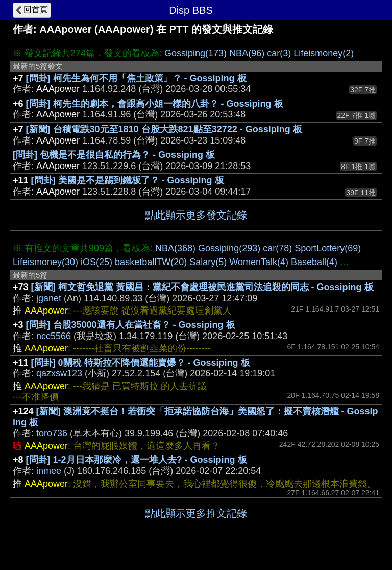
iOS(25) (96, 262)
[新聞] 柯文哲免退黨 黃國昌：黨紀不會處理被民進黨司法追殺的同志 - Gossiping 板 (202, 287)
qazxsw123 (59, 373)
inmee (49, 471)
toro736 (52, 433)
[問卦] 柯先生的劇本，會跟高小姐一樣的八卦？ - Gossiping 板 (155, 104)
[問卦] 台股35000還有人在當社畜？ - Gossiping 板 (131, 325)
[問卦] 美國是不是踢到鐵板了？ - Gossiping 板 (128, 180)
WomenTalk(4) (259, 262)
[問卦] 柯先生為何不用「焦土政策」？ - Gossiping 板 (136, 78)
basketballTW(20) (151, 262)
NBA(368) (175, 248)
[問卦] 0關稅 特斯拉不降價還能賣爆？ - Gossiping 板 (141, 363)
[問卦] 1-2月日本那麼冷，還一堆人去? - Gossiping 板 (137, 460)
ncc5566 (54, 336)
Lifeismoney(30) (45, 262)
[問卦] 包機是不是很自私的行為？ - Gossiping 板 (114, 155)
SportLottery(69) (328, 248)
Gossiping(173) (195, 53)
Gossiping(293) (229, 248)
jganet (49, 298)
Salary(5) (208, 262)
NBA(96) (247, 53)
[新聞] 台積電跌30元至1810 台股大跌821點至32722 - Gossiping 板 (164, 129)
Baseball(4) (314, 262)
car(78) (277, 248)
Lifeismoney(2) (324, 53)
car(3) (279, 53)
